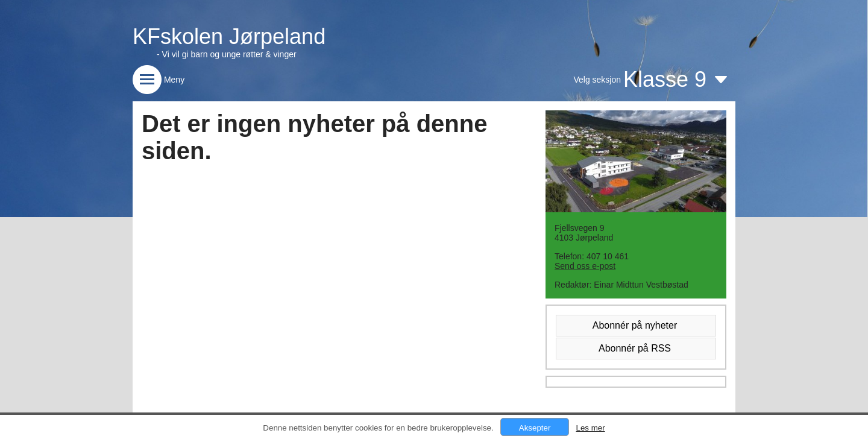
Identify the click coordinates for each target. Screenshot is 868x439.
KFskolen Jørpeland (229, 36)
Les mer (590, 428)
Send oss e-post (585, 266)
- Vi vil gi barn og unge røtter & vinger (227, 54)
